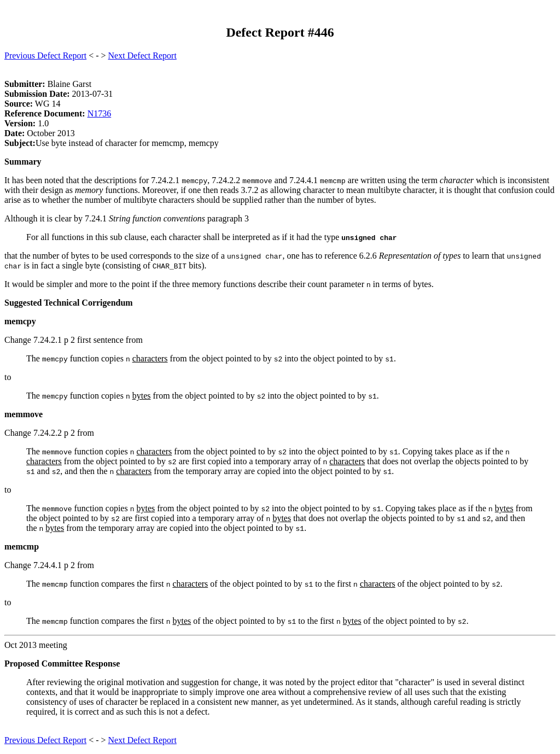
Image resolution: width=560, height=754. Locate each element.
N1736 (100, 113)
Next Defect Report (142, 55)
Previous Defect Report (45, 55)
